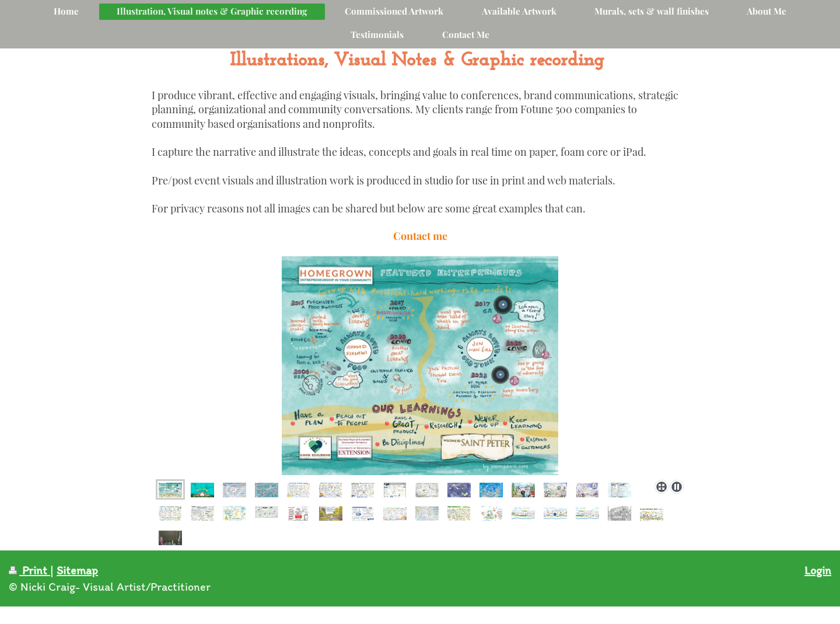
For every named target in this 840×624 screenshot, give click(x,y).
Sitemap (77, 570)
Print (29, 570)
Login (818, 570)
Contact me (420, 236)
